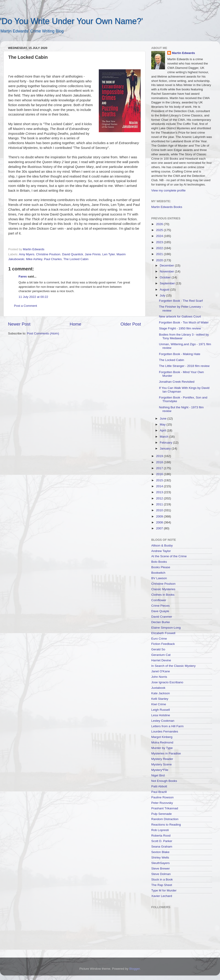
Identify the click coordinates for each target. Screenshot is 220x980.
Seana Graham (162, 847)
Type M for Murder (164, 890)
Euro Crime (159, 639)
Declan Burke (161, 622)
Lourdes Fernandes (165, 731)
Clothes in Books (163, 595)
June (164, 419)
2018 (160, 462)
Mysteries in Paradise (166, 753)
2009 (160, 516)
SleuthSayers (160, 863)
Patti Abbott (159, 786)
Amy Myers (27, 254)
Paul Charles (53, 259)
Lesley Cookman (163, 721)
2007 (160, 528)
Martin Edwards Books (167, 207)
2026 (160, 224)
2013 (160, 492)
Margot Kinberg (162, 737)
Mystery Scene (161, 764)
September (168, 283)
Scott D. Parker (162, 841)
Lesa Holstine (161, 715)
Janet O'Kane (161, 671)
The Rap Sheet (162, 885)
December (167, 265)
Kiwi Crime (159, 704)
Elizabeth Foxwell (163, 633)
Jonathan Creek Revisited (177, 382)
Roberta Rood (161, 836)
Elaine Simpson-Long (166, 628)
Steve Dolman (161, 874)
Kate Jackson (161, 693)
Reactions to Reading (166, 825)
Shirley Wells (160, 857)
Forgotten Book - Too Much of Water (184, 322)
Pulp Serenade (161, 814)
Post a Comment (26, 306)
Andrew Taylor (161, 551)
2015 (160, 480)
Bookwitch (158, 573)
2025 (160, 230)
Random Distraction (165, 819)
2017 (160, 468)
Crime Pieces (160, 606)
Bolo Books (159, 562)
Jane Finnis (93, 254)
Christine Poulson (48, 254)
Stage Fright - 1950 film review (180, 328)
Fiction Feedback (163, 644)
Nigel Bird (158, 775)
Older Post (131, 324)
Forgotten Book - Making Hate (180, 354)
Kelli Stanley (160, 699)
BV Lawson (159, 578)
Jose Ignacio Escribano (167, 682)
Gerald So (158, 649)
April (163, 430)
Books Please (161, 567)
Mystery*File (160, 770)
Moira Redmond (162, 742)
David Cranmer (162, 617)
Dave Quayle (160, 611)
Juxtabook (158, 688)
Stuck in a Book (162, 879)
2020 (160, 260)
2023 (160, 242)
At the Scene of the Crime (169, 556)
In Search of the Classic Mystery (173, 666)
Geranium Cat (161, 655)
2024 (160, 236)
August (165, 289)
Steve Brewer (161, 868)
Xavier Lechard (162, 896)
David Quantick (73, 254)
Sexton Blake (160, 852)
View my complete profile (168, 190)
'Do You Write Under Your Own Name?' (71, 21)
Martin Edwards (183, 53)
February (166, 443)
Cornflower (159, 600)
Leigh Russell (161, 710)
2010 (160, 510)
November (167, 271)
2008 (160, 522)
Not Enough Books (164, 781)
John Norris (159, 677)
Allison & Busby (162, 545)
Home (75, 324)
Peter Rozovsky (162, 803)
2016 (160, 474)
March (164, 437)
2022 (160, 248)
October (166, 277)
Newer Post (19, 324)
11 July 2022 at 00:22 (33, 297)
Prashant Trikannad (165, 808)
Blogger (135, 969)
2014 (160, 486)
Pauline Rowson (162, 797)
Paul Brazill (159, 792)
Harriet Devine (161, 660)
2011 (160, 504)
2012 (160, 498)
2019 (160, 456)
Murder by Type (162, 748)
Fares (23, 276)
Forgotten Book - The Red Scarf (181, 301)
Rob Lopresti (160, 830)
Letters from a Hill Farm (167, 726)
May (163, 424)
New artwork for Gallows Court (180, 316)
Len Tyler (109, 254)
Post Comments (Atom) (43, 333)
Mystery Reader (162, 759)
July (163, 295)
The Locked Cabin (76, 259)
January (166, 448)
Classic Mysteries (163, 589)
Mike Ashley (34, 259)
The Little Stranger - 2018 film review (184, 366)
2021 (160, 254)
